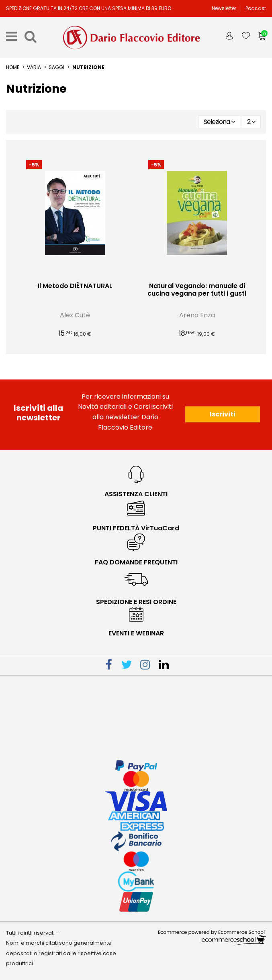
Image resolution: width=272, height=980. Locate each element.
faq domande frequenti (136, 562)
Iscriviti (223, 414)
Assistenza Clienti (136, 494)
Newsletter (225, 8)
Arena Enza (197, 315)
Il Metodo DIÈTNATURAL (75, 286)
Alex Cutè (75, 315)
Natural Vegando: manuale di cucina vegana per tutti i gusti (197, 290)
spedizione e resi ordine (136, 602)
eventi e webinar (136, 633)
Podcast (256, 8)
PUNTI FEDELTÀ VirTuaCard (136, 528)
